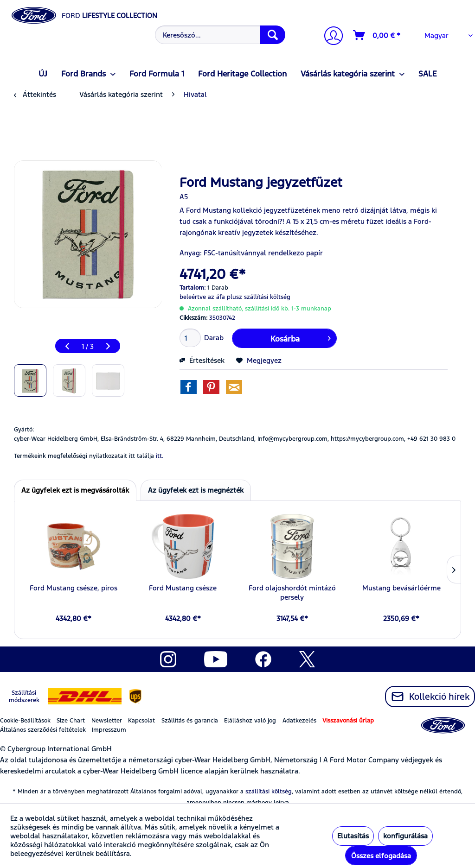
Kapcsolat (141, 721)
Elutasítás (353, 836)
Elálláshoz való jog (250, 721)
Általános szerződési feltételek (43, 730)
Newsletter (107, 721)
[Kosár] (377, 35)
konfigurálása (405, 836)
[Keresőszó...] (220, 35)
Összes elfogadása (381, 856)
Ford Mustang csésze (183, 588)
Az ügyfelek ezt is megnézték (196, 490)
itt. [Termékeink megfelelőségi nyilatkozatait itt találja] (160, 456)
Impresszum (109, 730)
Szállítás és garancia (190, 721)
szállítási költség (269, 792)
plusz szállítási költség (259, 297)
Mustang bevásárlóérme (401, 588)
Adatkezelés (299, 721)
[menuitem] (219, 35)
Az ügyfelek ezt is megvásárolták (75, 490)
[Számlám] (330, 37)
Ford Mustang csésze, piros (74, 588)
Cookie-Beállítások (25, 721)
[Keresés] (273, 35)
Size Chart (71, 721)
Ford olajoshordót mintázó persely (292, 592)
